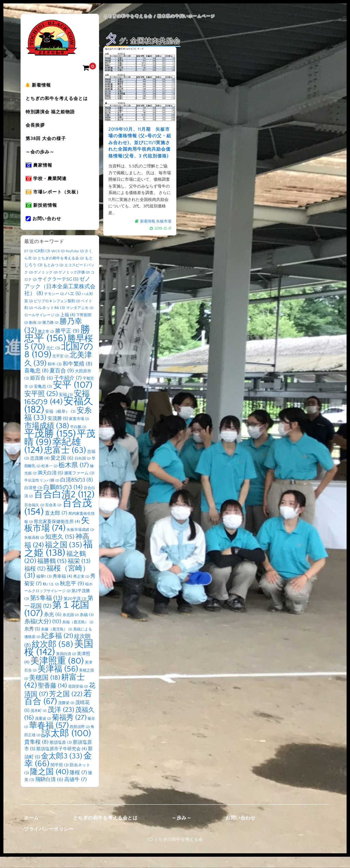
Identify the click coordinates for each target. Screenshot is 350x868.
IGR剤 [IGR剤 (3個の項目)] (42, 262)
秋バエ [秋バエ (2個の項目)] (51, 595)
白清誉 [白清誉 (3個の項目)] (33, 499)
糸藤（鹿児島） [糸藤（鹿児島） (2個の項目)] (57, 640)
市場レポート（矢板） (55, 201)
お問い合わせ (45, 230)
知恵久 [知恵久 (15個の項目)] (60, 548)
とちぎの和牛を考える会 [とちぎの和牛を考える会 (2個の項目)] (61, 269)
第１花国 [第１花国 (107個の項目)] (57, 621)
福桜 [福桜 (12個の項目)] (35, 580)
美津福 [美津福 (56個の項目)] (58, 680)
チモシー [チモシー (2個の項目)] (54, 305)
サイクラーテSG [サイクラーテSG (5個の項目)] (58, 291)
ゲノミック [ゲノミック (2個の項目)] (46, 283)
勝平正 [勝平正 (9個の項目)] (67, 342)
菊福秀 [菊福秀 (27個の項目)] (69, 729)
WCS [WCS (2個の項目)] (58, 263)
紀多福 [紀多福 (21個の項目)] (57, 647)
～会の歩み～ (42, 158)
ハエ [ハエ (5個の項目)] (73, 305)
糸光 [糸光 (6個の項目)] (53, 626)
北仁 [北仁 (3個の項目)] (53, 359)
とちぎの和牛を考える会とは (59, 100)
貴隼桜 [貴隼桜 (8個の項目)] (36, 753)
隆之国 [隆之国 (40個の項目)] (49, 783)
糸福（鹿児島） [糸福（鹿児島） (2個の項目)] (78, 634)
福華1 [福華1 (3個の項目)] (44, 588)
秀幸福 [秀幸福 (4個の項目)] (62, 588)
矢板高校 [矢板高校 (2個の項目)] (34, 549)
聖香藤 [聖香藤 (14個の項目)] (52, 697)
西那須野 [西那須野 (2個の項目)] (80, 738)
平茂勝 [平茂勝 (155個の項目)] (50, 445)
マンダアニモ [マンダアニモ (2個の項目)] (80, 319)
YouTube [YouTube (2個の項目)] (75, 263)
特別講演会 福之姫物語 (52, 115)
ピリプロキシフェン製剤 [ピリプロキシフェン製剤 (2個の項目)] (57, 312)
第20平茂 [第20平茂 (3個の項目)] (75, 610)
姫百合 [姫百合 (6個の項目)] (42, 389)
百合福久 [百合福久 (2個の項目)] (34, 516)
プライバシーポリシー (49, 841)
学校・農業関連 (48, 187)
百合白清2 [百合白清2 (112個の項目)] (64, 506)
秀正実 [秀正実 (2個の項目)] (81, 588)
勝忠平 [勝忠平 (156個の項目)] (57, 345)
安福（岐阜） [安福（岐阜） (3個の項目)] (60, 423)
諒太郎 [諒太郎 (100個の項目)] (66, 745)
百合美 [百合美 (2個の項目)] (53, 516)
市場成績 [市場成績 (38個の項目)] (47, 437)
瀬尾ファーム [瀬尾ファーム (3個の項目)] (79, 484)
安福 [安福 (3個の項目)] (66, 406)
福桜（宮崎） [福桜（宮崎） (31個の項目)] (57, 583)
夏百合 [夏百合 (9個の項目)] (62, 382)
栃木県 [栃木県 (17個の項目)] (74, 477)
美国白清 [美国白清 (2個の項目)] (66, 665)
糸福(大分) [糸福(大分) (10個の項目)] (43, 633)
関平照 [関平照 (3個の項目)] (60, 776)
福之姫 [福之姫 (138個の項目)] (58, 560)
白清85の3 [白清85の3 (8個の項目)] (77, 491)
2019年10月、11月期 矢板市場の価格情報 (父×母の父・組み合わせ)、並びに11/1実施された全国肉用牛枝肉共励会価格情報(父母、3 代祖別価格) (140, 143)
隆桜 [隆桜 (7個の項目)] (78, 784)
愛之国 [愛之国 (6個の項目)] (62, 469)
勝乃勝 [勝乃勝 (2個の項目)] (50, 334)
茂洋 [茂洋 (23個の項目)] (61, 721)
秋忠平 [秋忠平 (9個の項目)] (72, 595)
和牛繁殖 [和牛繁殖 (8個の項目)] (77, 375)
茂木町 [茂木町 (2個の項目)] (38, 722)
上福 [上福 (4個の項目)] (68, 326)
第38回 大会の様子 (48, 143)
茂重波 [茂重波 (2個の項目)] (43, 730)
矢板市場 (164, 221)
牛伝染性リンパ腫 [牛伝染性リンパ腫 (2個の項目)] (42, 492)
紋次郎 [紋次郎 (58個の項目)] (52, 655)
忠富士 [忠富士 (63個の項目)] (65, 462)
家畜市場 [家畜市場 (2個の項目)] (79, 430)
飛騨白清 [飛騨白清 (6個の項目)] (49, 791)
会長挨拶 (37, 129)
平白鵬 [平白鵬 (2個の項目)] (78, 438)
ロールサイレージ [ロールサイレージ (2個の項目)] (42, 326)
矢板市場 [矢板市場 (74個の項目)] (57, 536)
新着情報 (40, 86)
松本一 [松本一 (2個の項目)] (49, 477)
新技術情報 (43, 215)
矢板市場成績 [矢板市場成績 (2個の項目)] (80, 541)
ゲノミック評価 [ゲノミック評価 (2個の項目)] (74, 283)
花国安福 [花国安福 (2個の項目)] (78, 698)
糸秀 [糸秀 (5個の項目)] (32, 640)
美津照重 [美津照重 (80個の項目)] (57, 672)
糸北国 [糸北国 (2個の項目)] (71, 626)
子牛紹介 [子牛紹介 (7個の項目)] (68, 389)
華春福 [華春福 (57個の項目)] (49, 737)
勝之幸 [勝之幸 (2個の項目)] (46, 343)
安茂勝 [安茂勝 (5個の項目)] (58, 430)
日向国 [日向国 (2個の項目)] (83, 470)
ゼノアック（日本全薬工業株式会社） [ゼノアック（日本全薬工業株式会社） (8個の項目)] (60, 298)
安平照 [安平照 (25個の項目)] (41, 405)
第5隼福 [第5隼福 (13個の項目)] (46, 609)
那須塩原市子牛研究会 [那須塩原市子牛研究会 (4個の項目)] (62, 760)
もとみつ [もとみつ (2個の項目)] (53, 277)
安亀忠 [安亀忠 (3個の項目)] (43, 398)
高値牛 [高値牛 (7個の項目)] (76, 791)
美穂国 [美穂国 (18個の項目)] (45, 689)
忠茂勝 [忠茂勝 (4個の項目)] (40, 469)
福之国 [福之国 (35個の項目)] (63, 556)
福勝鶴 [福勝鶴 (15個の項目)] (52, 573)
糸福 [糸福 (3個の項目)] (87, 626)
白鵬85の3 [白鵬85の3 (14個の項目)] (63, 498)
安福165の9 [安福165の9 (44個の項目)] (57, 409)
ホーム (31, 829)
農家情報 (41, 172)
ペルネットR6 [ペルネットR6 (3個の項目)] (49, 319)
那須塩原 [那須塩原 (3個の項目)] (61, 754)
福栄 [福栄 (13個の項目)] (79, 573)
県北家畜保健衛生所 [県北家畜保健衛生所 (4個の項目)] (57, 533)
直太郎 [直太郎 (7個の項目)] (56, 525)
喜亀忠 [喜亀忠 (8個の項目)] (36, 382)
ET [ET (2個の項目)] (29, 263)
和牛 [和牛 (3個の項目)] (55, 375)
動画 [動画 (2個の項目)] (35, 334)
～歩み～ (181, 829)
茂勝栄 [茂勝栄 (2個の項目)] (66, 714)
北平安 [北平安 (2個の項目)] (60, 368)
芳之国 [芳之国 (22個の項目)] (66, 705)
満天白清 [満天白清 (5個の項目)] (50, 484)
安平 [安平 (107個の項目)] (73, 396)
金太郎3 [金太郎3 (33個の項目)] (62, 767)
